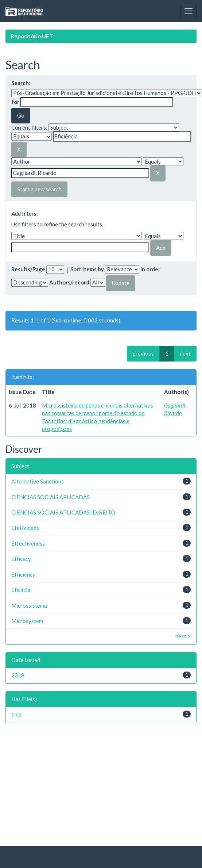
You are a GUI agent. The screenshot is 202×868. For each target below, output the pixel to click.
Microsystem (27, 621)
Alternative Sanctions (38, 481)
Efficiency (23, 574)
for (15, 102)
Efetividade (25, 528)
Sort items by (87, 269)
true (16, 714)
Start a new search (39, 189)
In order (150, 269)
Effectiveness (28, 543)
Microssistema (29, 605)
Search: (21, 83)
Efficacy (21, 559)
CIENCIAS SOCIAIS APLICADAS (50, 497)
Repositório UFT (32, 36)
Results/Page (28, 269)
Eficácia (21, 590)
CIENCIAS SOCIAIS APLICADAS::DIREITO (63, 512)
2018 (18, 675)
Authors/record (69, 282)
